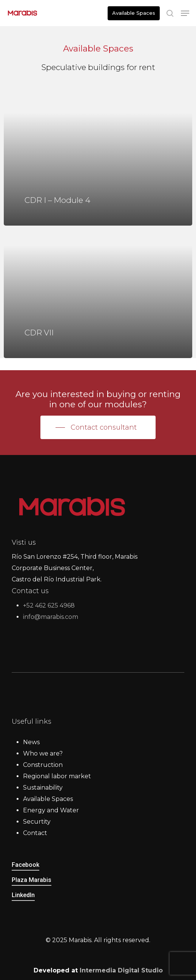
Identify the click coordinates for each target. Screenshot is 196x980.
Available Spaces (48, 799)
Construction (43, 765)
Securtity (37, 822)
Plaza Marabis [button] (32, 880)
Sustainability (43, 788)
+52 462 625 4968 (49, 605)
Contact (35, 833)
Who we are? (43, 753)
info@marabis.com (51, 617)
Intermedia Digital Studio (121, 970)
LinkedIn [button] (23, 895)
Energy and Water (51, 810)
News (31, 742)
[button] (185, 13)
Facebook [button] (25, 865)
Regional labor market (57, 776)
